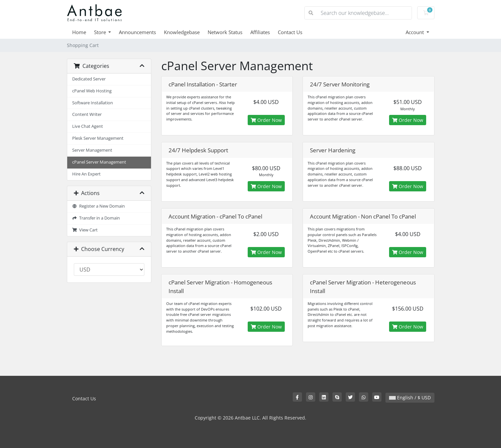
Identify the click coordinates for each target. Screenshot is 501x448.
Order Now (266, 120)
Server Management (92, 150)
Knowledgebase (182, 32)
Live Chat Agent (88, 126)
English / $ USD (410, 398)
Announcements (137, 32)
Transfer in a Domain (96, 218)
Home (79, 32)
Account (415, 32)
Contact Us (290, 32)
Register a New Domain (99, 206)
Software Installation (93, 103)
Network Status (225, 32)
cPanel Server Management (99, 162)
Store (101, 32)
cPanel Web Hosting (92, 91)
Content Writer (87, 114)
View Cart (85, 230)
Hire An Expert (86, 174)
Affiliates (260, 32)
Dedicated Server (89, 79)
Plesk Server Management (98, 138)
